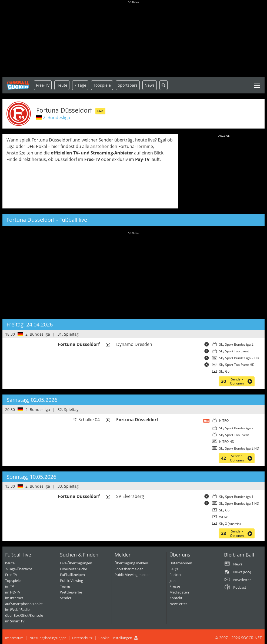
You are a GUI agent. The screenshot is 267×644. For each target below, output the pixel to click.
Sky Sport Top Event (234, 351)
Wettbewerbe (71, 592)
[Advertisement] (133, 39)
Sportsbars (128, 85)
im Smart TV (15, 621)
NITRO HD (227, 442)
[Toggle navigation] (257, 85)
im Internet (14, 598)
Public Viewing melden (133, 575)
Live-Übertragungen (76, 563)
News (150, 85)
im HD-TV (13, 592)
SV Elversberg (130, 496)
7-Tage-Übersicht (19, 569)
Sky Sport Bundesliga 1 (236, 497)
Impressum (14, 638)
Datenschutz (82, 638)
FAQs (174, 569)
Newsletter (178, 604)
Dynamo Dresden (134, 344)
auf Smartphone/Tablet (24, 604)
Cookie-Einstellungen (115, 638)
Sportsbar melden (129, 569)
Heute (62, 85)
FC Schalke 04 (86, 420)
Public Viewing (71, 581)
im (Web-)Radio (17, 609)
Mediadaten (179, 592)
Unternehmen (181, 563)
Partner (176, 575)
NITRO (224, 421)
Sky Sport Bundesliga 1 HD (239, 503)
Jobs (173, 581)
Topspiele (13, 581)
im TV (10, 586)
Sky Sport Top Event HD (237, 365)
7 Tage (80, 85)
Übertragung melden (131, 563)
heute (10, 563)
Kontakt (176, 598)
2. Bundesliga (56, 117)
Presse (175, 586)
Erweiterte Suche (74, 569)
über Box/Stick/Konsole (24, 615)
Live (100, 111)
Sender (66, 598)
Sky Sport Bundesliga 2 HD (239, 358)
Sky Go (224, 371)
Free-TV (43, 85)
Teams (65, 586)
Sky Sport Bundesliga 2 (236, 344)
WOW (223, 517)
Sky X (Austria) (230, 524)
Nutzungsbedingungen (48, 638)
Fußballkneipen (72, 575)
